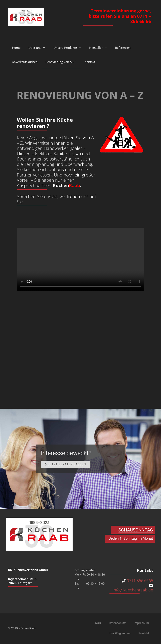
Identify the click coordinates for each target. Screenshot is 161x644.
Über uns (39, 48)
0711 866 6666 (140, 581)
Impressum (141, 623)
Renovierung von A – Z (61, 62)
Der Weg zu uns (120, 633)
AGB (98, 623)
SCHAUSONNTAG (136, 530)
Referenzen (123, 48)
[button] (65, 464)
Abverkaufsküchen (25, 62)
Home (16, 48)
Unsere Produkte (69, 48)
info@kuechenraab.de (132, 590)
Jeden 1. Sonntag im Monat (131, 538)
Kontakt (90, 62)
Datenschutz (117, 623)
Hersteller (100, 48)
